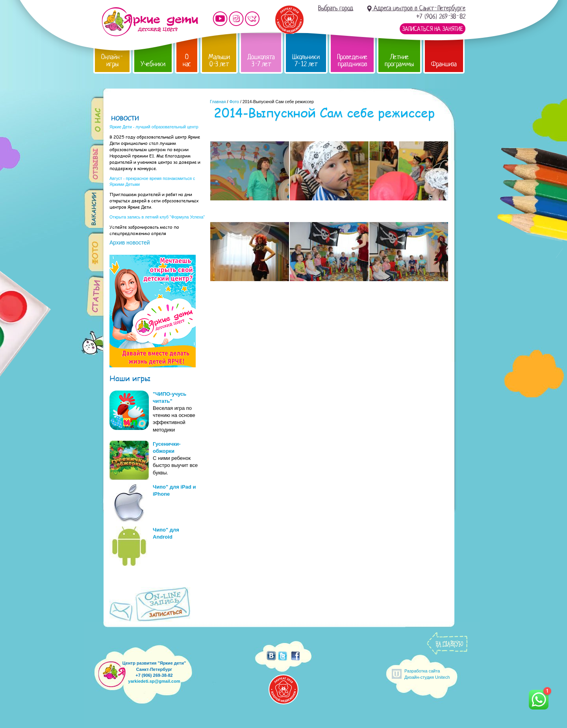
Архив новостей (130, 243)
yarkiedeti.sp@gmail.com (154, 681)
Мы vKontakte (252, 19)
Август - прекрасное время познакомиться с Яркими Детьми (152, 181)
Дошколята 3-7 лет (261, 60)
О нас (187, 60)
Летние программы (399, 60)
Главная (218, 102)
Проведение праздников (352, 60)
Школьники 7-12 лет (306, 60)
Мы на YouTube (220, 19)
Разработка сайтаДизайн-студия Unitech (427, 674)
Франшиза (444, 64)
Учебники (153, 64)
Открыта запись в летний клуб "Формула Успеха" (157, 217)
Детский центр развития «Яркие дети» (150, 22)
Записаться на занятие (433, 29)
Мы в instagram (236, 19)
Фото (234, 102)
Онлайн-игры (112, 60)
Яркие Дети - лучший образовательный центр (154, 127)
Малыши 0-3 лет (219, 60)
